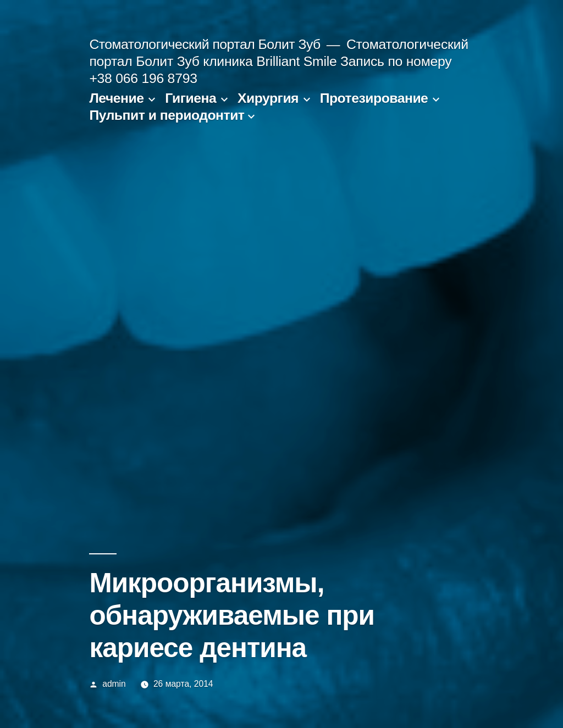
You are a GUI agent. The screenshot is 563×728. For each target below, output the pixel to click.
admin (114, 684)
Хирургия (268, 98)
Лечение (116, 98)
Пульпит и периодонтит (167, 115)
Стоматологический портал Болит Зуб (205, 44)
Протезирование (374, 98)
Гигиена (191, 98)
